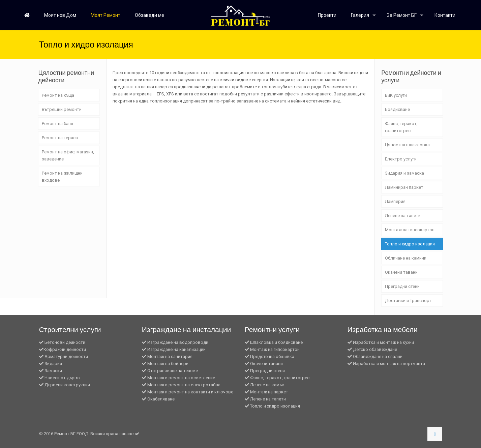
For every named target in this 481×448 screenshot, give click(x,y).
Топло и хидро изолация (410, 244)
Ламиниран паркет (404, 187)
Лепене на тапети (403, 216)
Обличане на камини (406, 258)
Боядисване (397, 109)
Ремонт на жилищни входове (62, 177)
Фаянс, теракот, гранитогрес (401, 127)
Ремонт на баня (57, 124)
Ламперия (395, 201)
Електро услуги (401, 159)
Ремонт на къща (58, 95)
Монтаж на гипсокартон (410, 230)
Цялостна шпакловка (407, 145)
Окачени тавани (401, 272)
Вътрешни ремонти (62, 109)
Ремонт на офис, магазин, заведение (68, 155)
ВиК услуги (396, 95)
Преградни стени (402, 286)
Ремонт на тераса (60, 138)
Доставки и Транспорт (408, 301)
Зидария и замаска (404, 173)
